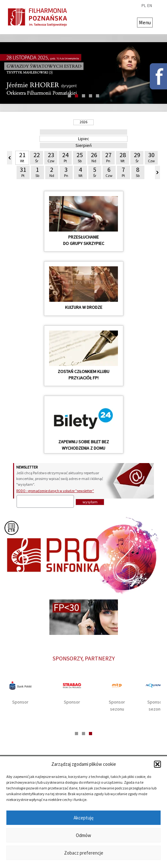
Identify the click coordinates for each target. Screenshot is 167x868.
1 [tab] (69, 96)
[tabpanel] (81, 694)
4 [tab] (91, 96)
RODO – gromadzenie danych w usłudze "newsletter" (55, 491)
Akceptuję (83, 818)
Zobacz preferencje (84, 853)
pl (144, 6)
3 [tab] (83, 96)
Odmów (83, 835)
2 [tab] (76, 96)
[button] (157, 764)
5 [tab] (98, 96)
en (150, 6)
